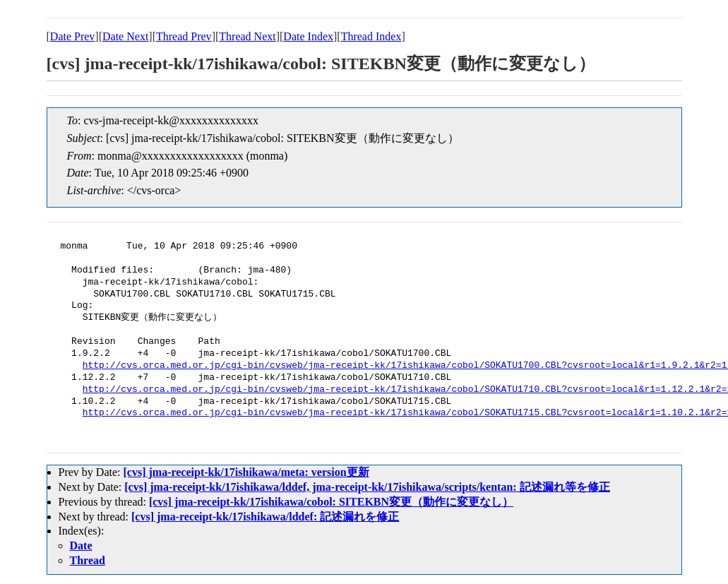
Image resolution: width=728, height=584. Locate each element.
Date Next (125, 36)
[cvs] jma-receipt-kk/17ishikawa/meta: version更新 (246, 472)
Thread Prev (184, 36)
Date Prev (73, 36)
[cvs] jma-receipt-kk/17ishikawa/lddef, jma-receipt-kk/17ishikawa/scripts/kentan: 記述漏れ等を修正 (367, 487)
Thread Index (371, 36)
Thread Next (247, 36)
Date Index (308, 36)
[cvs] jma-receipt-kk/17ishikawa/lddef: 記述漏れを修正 (265, 517)
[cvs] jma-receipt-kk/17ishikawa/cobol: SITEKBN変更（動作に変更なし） (331, 502)
